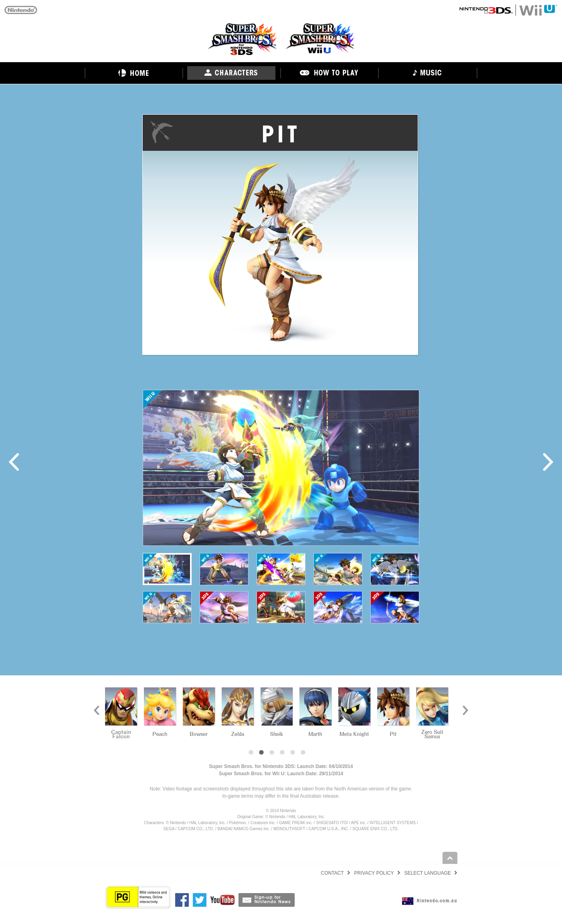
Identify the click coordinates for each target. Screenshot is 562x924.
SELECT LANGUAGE (428, 873)
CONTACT (332, 873)
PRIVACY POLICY (374, 873)
